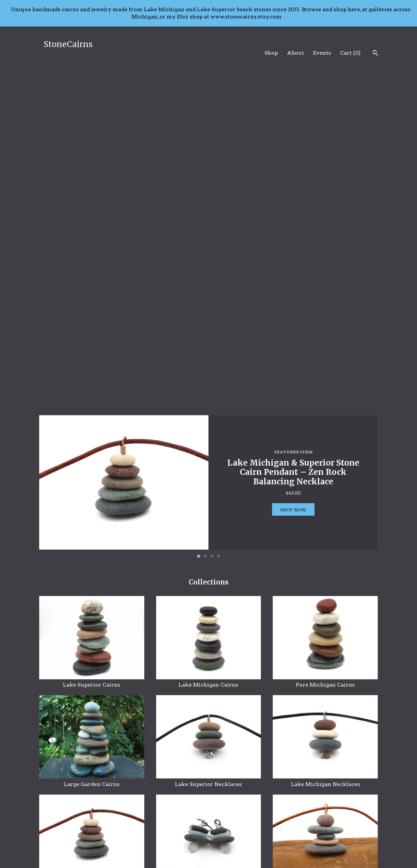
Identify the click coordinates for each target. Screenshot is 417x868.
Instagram (226, 837)
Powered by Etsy (321, 837)
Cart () (350, 53)
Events (322, 53)
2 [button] (205, 220)
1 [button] (199, 220)
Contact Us (140, 845)
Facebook (226, 821)
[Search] (375, 54)
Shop (271, 53)
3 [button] (212, 220)
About (295, 53)
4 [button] (218, 220)
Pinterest (225, 829)
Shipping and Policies (152, 837)
